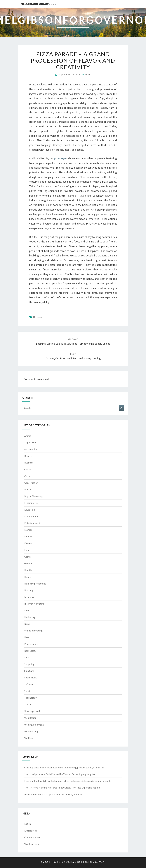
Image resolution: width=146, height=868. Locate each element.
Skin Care (29, 671)
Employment (31, 516)
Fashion (28, 530)
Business (38, 317)
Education (30, 510)
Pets (27, 637)
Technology (30, 698)
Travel (28, 704)
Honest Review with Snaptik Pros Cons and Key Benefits (53, 794)
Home (28, 577)
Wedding (29, 738)
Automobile (31, 449)
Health (28, 570)
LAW (27, 610)
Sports (28, 691)
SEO (26, 657)
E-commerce (31, 503)
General (28, 563)
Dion (88, 74)
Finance (28, 536)
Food (27, 550)
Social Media (31, 678)
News (27, 624)
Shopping (29, 664)
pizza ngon (61, 158)
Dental (28, 489)
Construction (31, 483)
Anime (28, 436)
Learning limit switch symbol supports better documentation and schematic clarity (68, 781)
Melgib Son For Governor (89, 862)
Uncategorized (32, 711)
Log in (28, 824)
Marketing (30, 617)
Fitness (28, 543)
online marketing (33, 631)
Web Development (34, 725)
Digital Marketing (34, 496)
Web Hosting (31, 731)
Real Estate (30, 651)
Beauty (28, 456)
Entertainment (32, 523)
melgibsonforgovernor (40, 4)
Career (28, 469)
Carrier (28, 476)
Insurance (29, 597)
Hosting (29, 590)
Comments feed (33, 837)
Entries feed (31, 831)
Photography (31, 644)
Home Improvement (35, 584)
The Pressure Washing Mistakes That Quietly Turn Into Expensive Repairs (62, 788)
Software (29, 684)
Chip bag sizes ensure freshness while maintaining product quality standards (64, 768)
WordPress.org (32, 844)
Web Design (30, 718)
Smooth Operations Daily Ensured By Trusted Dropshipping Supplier (60, 774)
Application (30, 443)
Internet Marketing (34, 604)
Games (28, 557)
